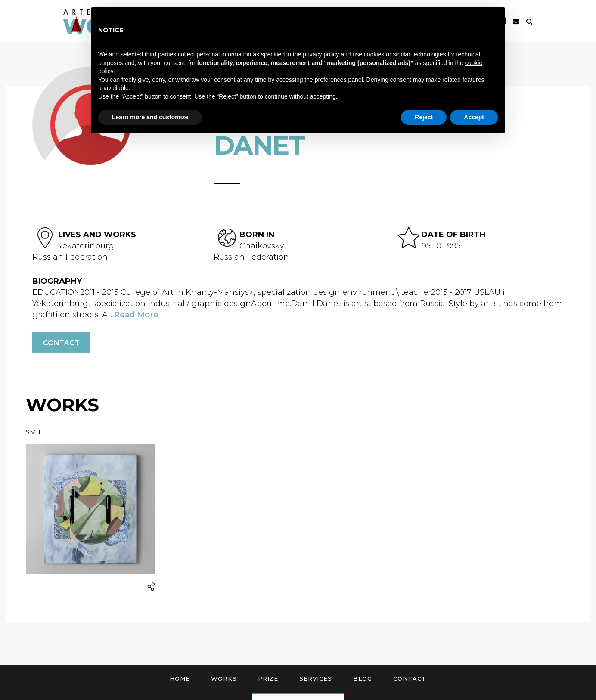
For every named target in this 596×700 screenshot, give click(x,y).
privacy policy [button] (321, 54)
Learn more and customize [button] (150, 117)
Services (316, 678)
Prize (268, 678)
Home (180, 678)
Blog (363, 678)
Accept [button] (474, 117)
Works (224, 678)
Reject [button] (424, 117)
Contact (61, 343)
